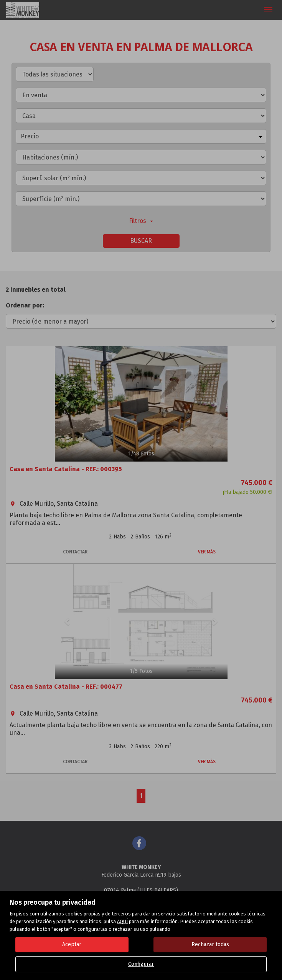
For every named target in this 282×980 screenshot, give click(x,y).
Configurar (141, 964)
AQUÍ (122, 921)
